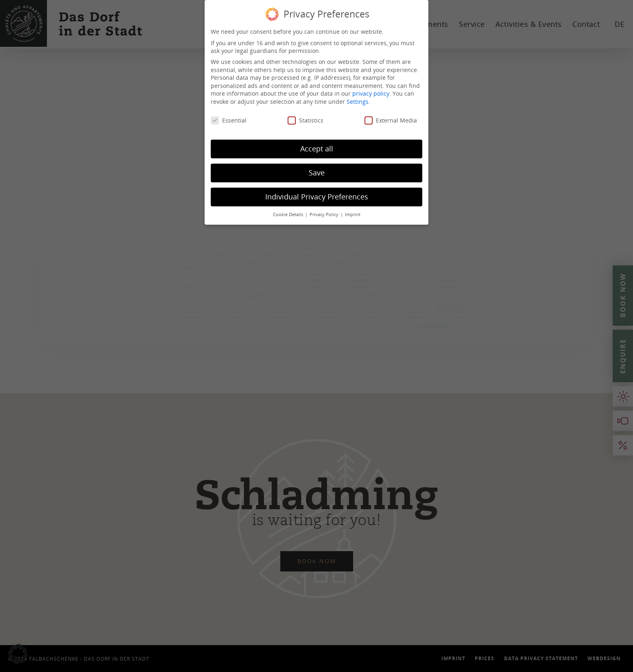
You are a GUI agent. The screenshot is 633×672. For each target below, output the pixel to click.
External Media (391, 120)
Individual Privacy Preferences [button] (317, 197)
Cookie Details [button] (289, 215)
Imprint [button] (353, 215)
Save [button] (317, 173)
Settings (358, 102)
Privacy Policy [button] (325, 215)
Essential (229, 120)
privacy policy (371, 93)
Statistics (306, 120)
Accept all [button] (317, 149)
